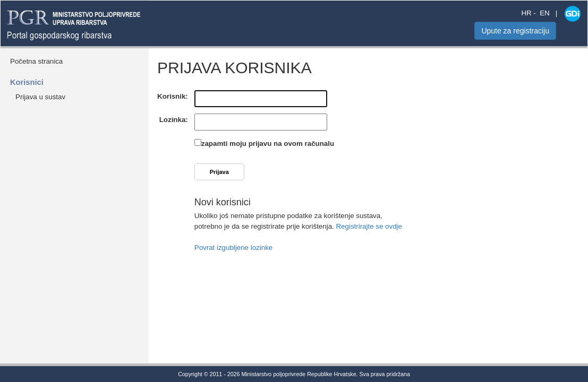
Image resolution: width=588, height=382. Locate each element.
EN (545, 13)
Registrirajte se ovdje (369, 226)
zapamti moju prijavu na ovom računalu (268, 144)
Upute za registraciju (515, 31)
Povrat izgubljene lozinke (233, 248)
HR (526, 13)
